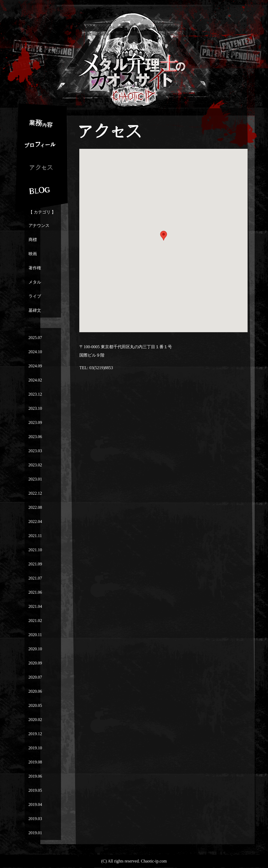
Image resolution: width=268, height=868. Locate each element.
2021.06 (35, 592)
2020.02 (35, 720)
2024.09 (35, 366)
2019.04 (35, 804)
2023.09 (35, 422)
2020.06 (35, 691)
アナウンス (39, 225)
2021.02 (35, 621)
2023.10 (35, 408)
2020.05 (35, 705)
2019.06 (35, 776)
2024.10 (35, 352)
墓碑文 (35, 310)
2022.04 (35, 522)
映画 (33, 254)
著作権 (35, 268)
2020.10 (35, 649)
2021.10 (35, 550)
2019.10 (35, 748)
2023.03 (35, 451)
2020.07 (35, 677)
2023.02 (35, 465)
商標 (33, 240)
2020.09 (35, 663)
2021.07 (35, 578)
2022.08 (35, 507)
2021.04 (35, 606)
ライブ (35, 296)
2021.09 (35, 564)
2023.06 (35, 437)
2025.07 (35, 338)
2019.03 (35, 819)
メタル (35, 282)
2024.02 (35, 380)
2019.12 (35, 734)
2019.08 (35, 762)
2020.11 (35, 635)
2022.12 (35, 493)
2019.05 (35, 790)
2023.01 (35, 479)
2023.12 (35, 394)
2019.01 (35, 833)
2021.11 (35, 536)
